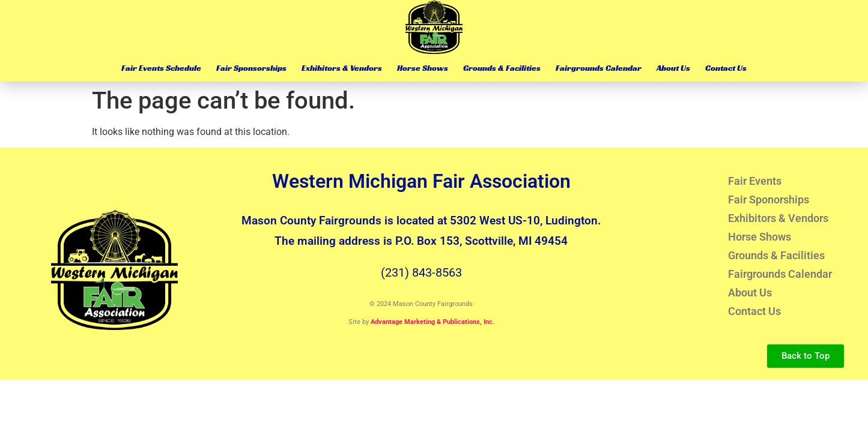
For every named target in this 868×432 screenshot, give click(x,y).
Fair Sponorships (769, 199)
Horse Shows (423, 68)
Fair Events (755, 181)
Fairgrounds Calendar (599, 68)
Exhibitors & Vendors (342, 68)
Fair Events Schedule (161, 68)
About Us (673, 68)
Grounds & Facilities (502, 68)
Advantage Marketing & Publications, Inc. (432, 322)
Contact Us (726, 68)
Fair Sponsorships (251, 68)
